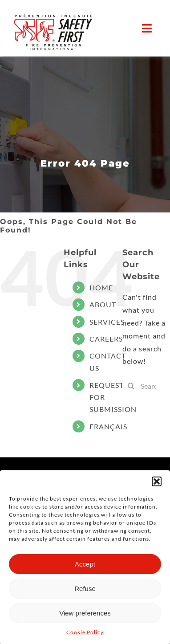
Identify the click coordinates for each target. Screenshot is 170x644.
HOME (101, 287)
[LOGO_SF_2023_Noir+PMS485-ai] (53, 31)
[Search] (131, 386)
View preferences (85, 613)
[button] (157, 481)
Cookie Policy (85, 632)
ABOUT (103, 304)
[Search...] (146, 386)
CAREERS (106, 339)
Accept (85, 564)
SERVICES (107, 322)
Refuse (85, 589)
